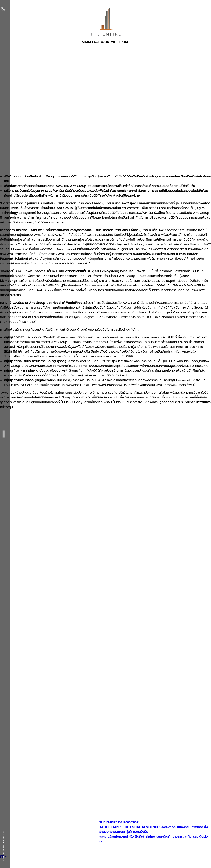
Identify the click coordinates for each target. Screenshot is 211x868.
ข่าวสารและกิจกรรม (185, 837)
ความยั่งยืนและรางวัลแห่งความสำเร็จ (124, 834)
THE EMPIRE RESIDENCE (141, 827)
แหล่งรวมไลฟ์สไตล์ (190, 827)
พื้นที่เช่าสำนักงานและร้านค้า (153, 837)
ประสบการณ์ (168, 827)
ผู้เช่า (129, 832)
